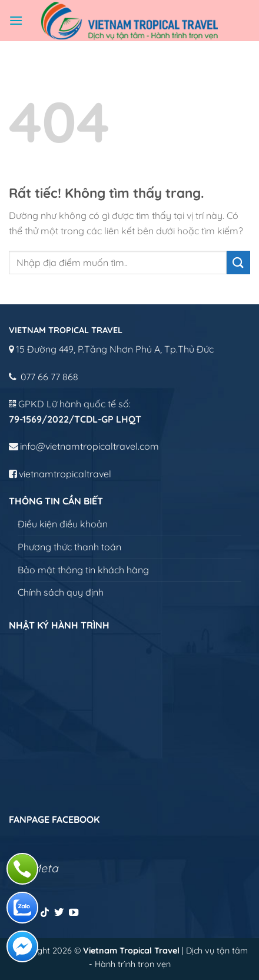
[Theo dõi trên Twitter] (59, 913)
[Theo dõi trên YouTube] (74, 913)
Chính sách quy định (61, 592)
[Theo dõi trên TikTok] (45, 913)
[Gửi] (238, 262)
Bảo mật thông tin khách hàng (83, 570)
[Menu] (16, 20)
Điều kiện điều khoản (63, 524)
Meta (45, 868)
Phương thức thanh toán (69, 547)
